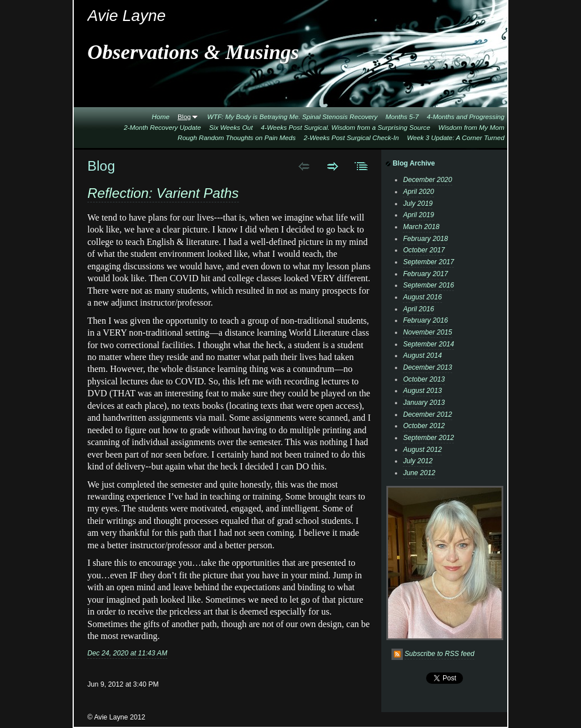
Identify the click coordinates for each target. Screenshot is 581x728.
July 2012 (418, 461)
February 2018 (425, 239)
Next (333, 166)
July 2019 (418, 204)
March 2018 (421, 227)
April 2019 (418, 215)
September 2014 (428, 344)
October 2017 (424, 250)
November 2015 (428, 332)
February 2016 (425, 320)
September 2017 (428, 262)
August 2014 (422, 355)
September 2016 (428, 285)
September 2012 (428, 438)
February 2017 (425, 274)
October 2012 (424, 426)
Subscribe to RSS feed (439, 654)
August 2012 (422, 450)
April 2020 (418, 192)
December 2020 (428, 180)
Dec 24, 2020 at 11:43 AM (127, 653)
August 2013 (422, 391)
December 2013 (428, 367)
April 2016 (418, 309)
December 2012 (428, 414)
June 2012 (419, 473)
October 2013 (424, 379)
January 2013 (424, 403)
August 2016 (422, 297)
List (362, 166)
